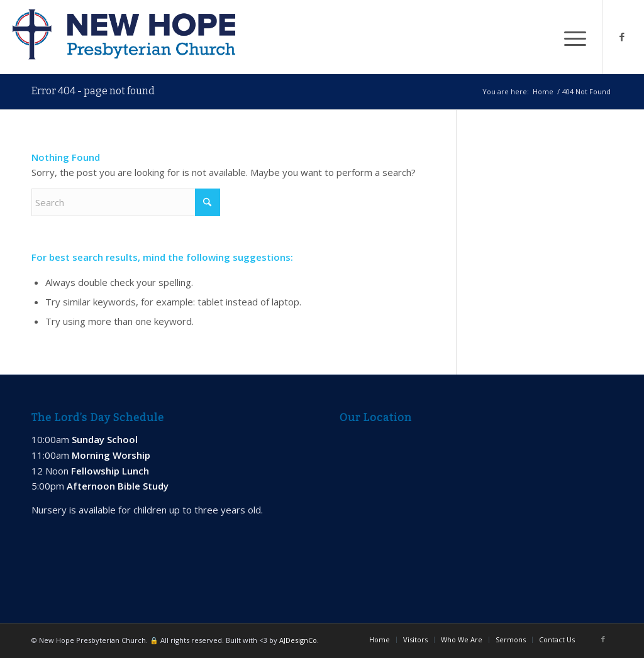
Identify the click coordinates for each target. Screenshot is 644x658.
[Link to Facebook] (622, 36)
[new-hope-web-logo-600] (124, 37)
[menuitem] (571, 37)
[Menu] (571, 37)
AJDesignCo (298, 640)
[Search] (126, 202)
